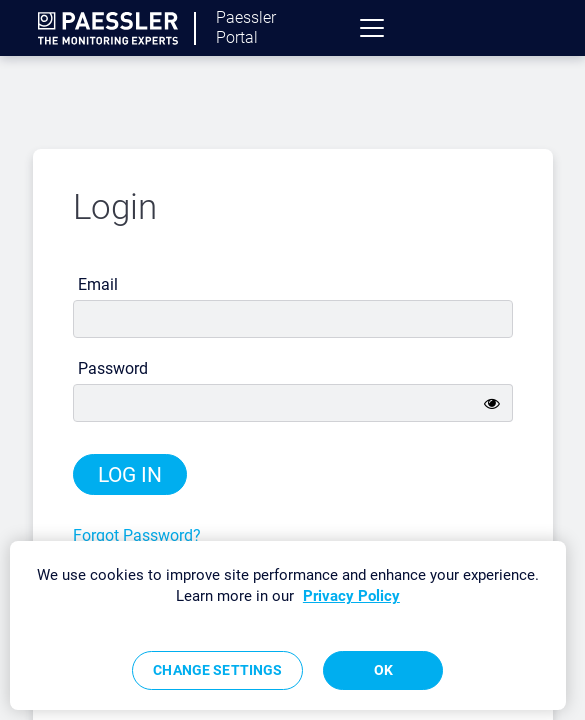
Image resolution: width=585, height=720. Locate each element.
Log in (130, 474)
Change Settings (217, 670)
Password (113, 368)
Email (98, 284)
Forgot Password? (137, 535)
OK (383, 670)
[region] (288, 625)
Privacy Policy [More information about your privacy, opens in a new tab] (351, 596)
